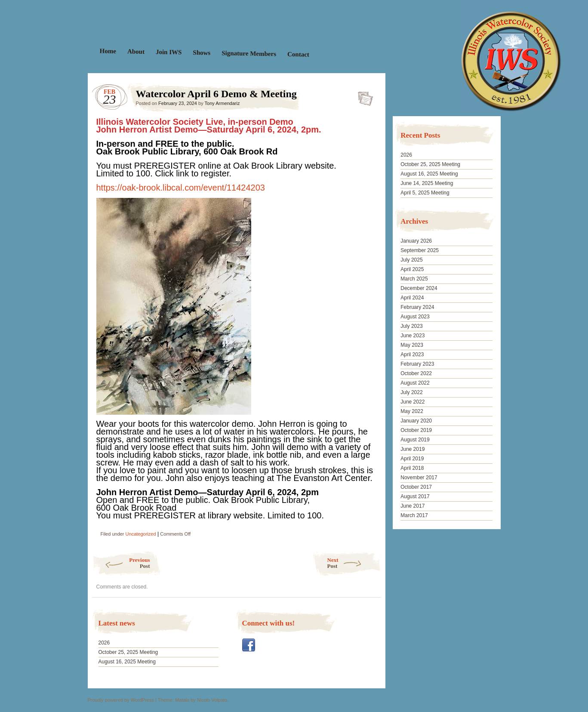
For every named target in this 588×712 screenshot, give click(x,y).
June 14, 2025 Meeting (427, 183)
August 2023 (415, 317)
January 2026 (416, 241)
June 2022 (413, 402)
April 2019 (412, 459)
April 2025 (412, 269)
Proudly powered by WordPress (121, 700)
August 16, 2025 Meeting (127, 662)
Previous (121, 563)
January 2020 (416, 421)
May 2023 (412, 345)
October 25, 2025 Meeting (128, 652)
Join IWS (168, 52)
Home (108, 51)
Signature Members (249, 53)
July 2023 (411, 326)
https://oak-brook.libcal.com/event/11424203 (181, 188)
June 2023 (413, 336)
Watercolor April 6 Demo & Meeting (363, 96)
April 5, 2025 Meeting (425, 193)
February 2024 (417, 307)
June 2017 (413, 506)
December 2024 (419, 288)
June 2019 (413, 449)
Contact (298, 54)
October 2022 (416, 373)
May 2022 (412, 411)
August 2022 (415, 383)
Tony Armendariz (222, 103)
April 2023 (412, 354)
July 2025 (411, 260)
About (135, 51)
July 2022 (411, 392)
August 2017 (415, 496)
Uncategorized (141, 534)
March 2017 (414, 515)
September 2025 (420, 250)
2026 (104, 643)
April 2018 (412, 468)
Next (354, 563)
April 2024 (412, 298)
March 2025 (414, 279)
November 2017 (419, 478)
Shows (202, 53)
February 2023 (417, 364)
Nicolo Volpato (212, 700)
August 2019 (415, 440)
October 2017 (416, 487)
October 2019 (416, 430)
